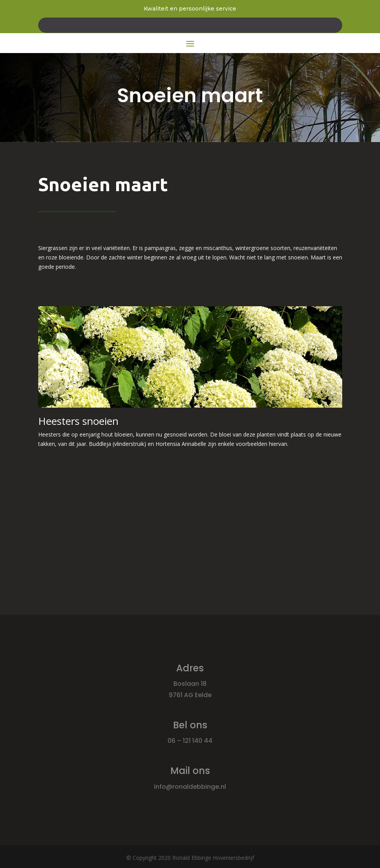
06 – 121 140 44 (190, 741)
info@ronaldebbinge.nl (190, 787)
